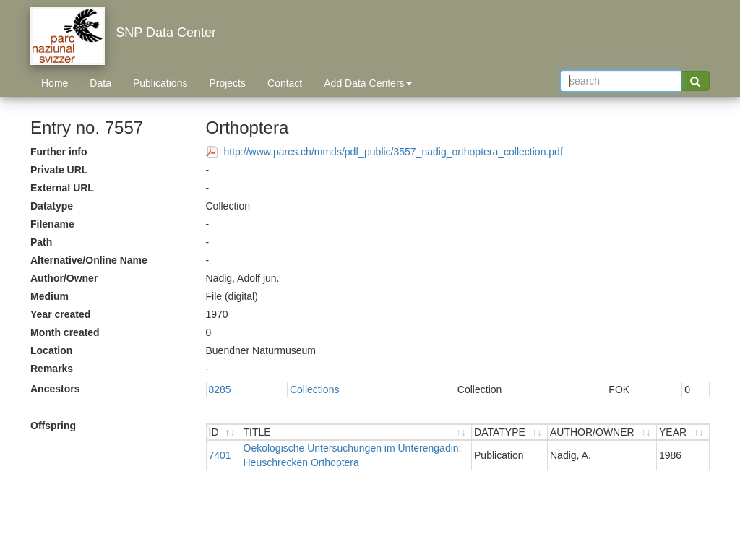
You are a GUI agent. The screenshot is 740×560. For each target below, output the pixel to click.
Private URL (59, 170)
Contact (285, 83)
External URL (62, 188)
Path (41, 242)
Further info (59, 152)
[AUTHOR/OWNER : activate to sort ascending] (602, 432)
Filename (52, 224)
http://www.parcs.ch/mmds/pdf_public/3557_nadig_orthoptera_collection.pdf (393, 152)
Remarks (52, 369)
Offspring (53, 426)
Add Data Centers (367, 83)
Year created (60, 314)
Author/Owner (64, 278)
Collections (314, 389)
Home (55, 83)
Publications (160, 83)
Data (100, 83)
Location (51, 350)
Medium (50, 296)
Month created (65, 332)
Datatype (52, 206)
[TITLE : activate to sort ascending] (357, 432)
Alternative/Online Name (89, 260)
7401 (220, 455)
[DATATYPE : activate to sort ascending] (510, 432)
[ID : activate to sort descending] (224, 432)
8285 (220, 389)
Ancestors (55, 389)
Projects (227, 83)
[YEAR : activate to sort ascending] (683, 432)
